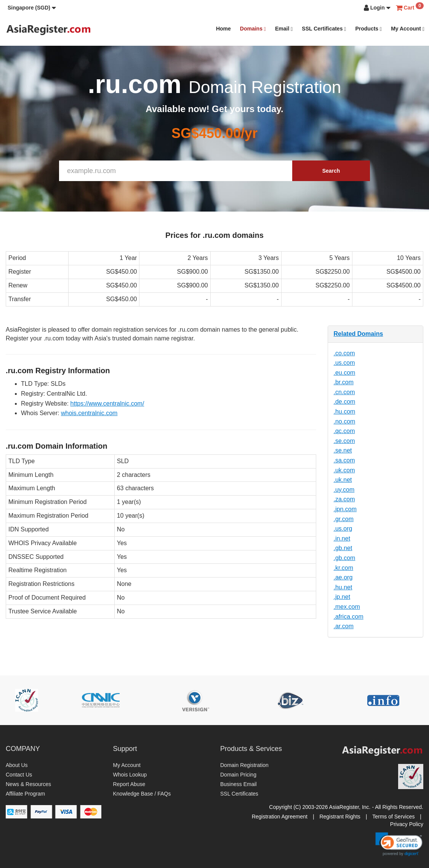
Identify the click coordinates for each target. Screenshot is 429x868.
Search (331, 171)
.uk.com (344, 470)
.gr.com (344, 519)
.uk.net (343, 480)
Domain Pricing (238, 775)
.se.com (344, 441)
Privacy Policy (407, 824)
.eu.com (345, 373)
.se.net (343, 450)
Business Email (239, 784)
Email (284, 29)
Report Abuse (129, 784)
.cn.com (344, 392)
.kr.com (344, 568)
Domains (253, 29)
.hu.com (345, 412)
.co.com (344, 353)
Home (223, 29)
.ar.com (344, 626)
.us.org (343, 529)
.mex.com (347, 607)
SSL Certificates (324, 29)
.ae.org (343, 577)
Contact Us (19, 775)
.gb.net (343, 548)
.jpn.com (345, 509)
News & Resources (28, 784)
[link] (399, 844)
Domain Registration (244, 765)
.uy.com (344, 490)
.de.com (345, 402)
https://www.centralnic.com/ (107, 404)
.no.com (345, 421)
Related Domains (359, 334)
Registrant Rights (340, 817)
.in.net (342, 538)
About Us (17, 765)
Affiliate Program (25, 794)
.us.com (344, 363)
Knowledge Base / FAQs (142, 794)
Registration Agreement (280, 817)
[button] (32, 8)
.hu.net (343, 587)
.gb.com (345, 558)
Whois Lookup (130, 775)
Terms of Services (393, 817)
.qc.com (344, 431)
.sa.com (344, 460)
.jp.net (342, 597)
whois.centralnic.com (89, 413)
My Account (408, 29)
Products (368, 29)
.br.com (344, 382)
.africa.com (349, 617)
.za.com (344, 499)
